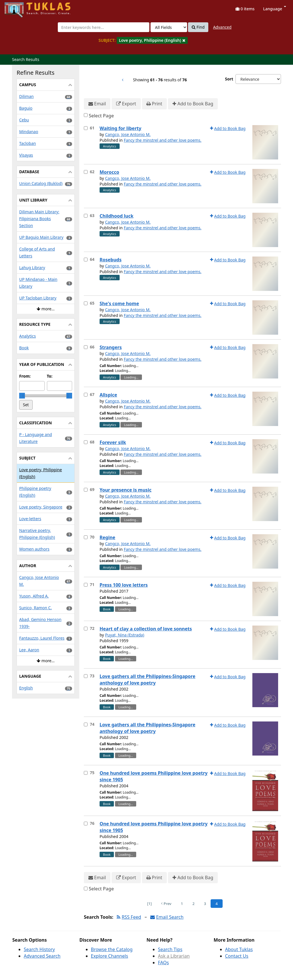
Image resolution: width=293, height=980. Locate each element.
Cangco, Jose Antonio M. (128, 134)
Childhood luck (116, 216)
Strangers (111, 347)
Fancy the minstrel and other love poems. (163, 140)
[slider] (22, 396)
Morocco (109, 172)
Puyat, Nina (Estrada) (125, 635)
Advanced (222, 27)
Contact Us (237, 956)
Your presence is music (125, 490)
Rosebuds (111, 260)
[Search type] (169, 27)
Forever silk (113, 442)
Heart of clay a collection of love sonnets (146, 629)
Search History (39, 949)
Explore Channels (110, 956)
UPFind (19, 7)
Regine (107, 537)
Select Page (101, 116)
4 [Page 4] (216, 904)
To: (50, 376)
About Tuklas (239, 949)
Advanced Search (42, 956)
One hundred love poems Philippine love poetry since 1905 (154, 776)
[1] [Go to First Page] (149, 904)
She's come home (119, 303)
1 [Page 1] (182, 904)
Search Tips (170, 949)
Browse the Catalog (112, 949)
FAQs (163, 963)
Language (275, 9)
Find (198, 27)
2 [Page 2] (193, 904)
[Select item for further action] (86, 128)
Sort (229, 79)
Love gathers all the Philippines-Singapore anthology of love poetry (148, 680)
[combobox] (104, 27)
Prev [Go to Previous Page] (166, 904)
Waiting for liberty (120, 128)
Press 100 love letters (124, 585)
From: (25, 376)
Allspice (108, 395)
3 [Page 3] (205, 904)
